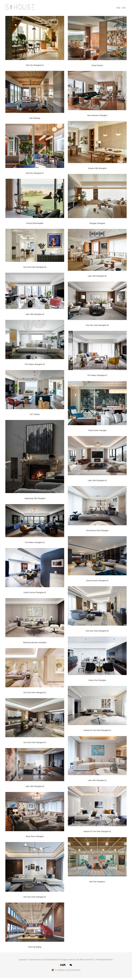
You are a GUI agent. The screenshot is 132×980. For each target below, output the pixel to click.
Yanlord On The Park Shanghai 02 (97, 732)
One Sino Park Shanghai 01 (35, 899)
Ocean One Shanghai (97, 682)
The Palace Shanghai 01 (35, 543)
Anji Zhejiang (35, 118)
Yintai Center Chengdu (97, 431)
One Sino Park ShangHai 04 (97, 632)
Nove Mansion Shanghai (97, 116)
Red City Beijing (35, 949)
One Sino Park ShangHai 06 (35, 268)
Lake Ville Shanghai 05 (97, 276)
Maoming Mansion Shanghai (35, 644)
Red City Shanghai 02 (35, 65)
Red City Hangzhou (97, 883)
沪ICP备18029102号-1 (104, 962)
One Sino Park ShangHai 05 (97, 326)
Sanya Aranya (97, 65)
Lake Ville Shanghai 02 (35, 788)
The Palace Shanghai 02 (97, 376)
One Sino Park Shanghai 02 (35, 744)
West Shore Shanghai (35, 838)
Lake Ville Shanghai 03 (97, 481)
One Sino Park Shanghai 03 (35, 694)
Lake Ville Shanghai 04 (35, 315)
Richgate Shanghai (97, 224)
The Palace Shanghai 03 (35, 365)
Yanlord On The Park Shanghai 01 (97, 833)
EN (119, 8)
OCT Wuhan (35, 415)
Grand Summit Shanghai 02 (35, 594)
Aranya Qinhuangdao (35, 223)
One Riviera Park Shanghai (97, 532)
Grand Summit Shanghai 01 (97, 582)
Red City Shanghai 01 (35, 173)
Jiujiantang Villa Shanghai (35, 499)
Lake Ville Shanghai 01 (97, 782)
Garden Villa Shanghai (97, 169)
